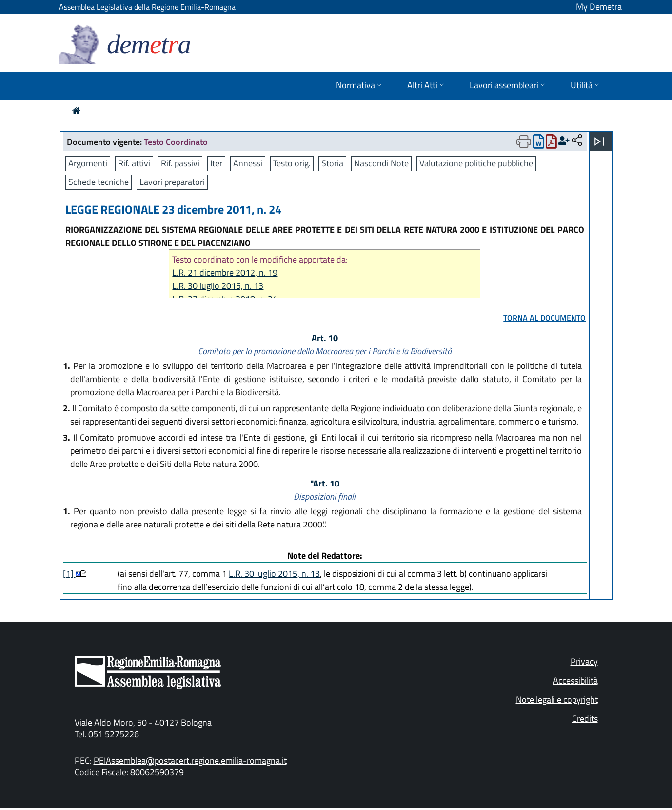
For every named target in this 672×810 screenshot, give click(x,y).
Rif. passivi (180, 163)
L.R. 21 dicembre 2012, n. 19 (225, 273)
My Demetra (599, 7)
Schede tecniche (99, 182)
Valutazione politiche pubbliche (476, 163)
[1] (69, 574)
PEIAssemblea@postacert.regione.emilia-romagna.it (190, 760)
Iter (216, 163)
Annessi (248, 163)
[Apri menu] (599, 142)
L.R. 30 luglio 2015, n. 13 (218, 286)
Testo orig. (292, 163)
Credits (585, 719)
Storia (332, 163)
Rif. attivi (134, 163)
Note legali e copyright (557, 699)
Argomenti (88, 163)
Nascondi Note (381, 163)
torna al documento (544, 318)
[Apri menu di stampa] (524, 142)
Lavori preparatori (172, 182)
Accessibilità (575, 680)
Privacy (584, 661)
